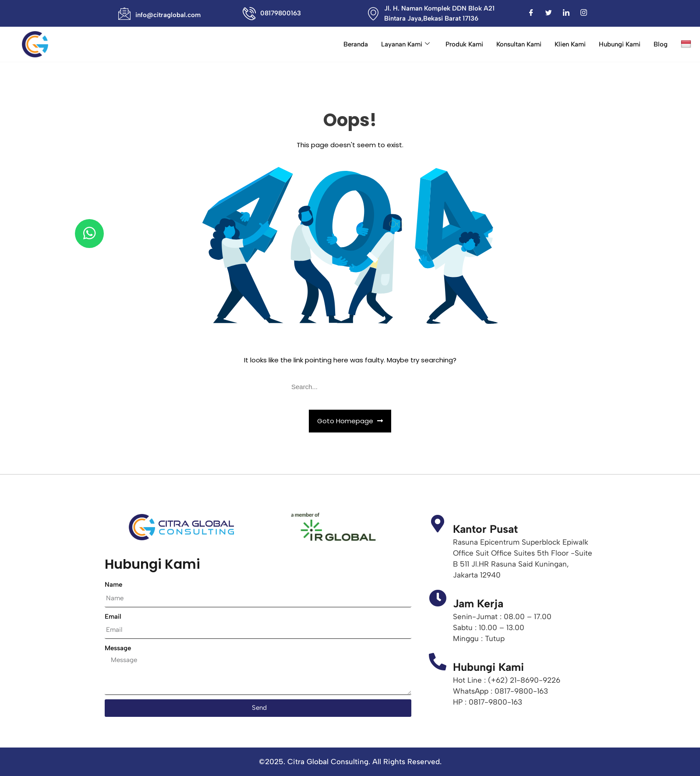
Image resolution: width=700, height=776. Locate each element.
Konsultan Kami (519, 44)
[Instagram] (584, 14)
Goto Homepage (350, 421)
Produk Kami (464, 44)
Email (113, 617)
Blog (661, 44)
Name (113, 585)
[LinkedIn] (566, 14)
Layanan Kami (405, 44)
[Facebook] (531, 14)
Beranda (356, 44)
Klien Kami (570, 44)
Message (118, 648)
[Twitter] (549, 14)
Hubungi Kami (620, 44)
